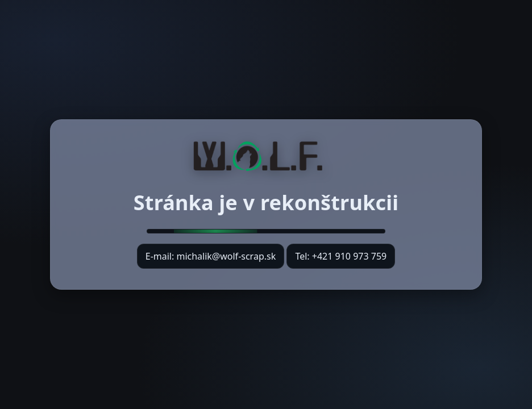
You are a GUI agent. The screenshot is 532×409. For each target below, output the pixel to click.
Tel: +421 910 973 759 (341, 256)
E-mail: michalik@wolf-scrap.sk (211, 259)
